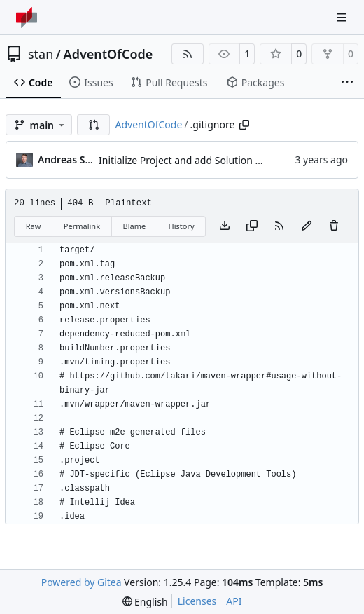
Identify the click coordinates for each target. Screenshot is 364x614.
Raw (34, 226)
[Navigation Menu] (343, 17)
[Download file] (225, 226)
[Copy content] (252, 226)
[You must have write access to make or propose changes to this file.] (334, 226)
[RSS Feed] (188, 54)
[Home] (27, 18)
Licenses (197, 601)
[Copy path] (244, 125)
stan (41, 54)
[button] (94, 125)
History (182, 226)
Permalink (82, 226)
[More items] (347, 83)
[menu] (145, 602)
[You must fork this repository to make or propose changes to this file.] (307, 226)
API (234, 601)
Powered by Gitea (82, 582)
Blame (134, 226)
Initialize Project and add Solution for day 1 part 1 (212, 160)
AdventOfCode (108, 54)
